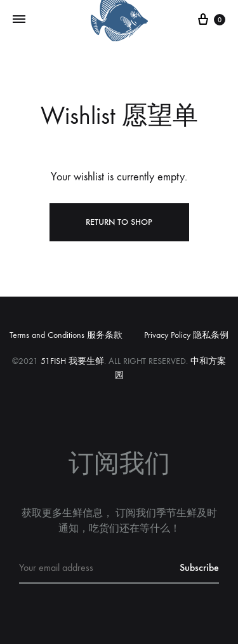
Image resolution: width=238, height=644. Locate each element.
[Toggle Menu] (19, 20)
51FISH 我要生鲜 (72, 361)
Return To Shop (119, 222)
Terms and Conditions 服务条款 (66, 335)
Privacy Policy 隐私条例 (186, 335)
